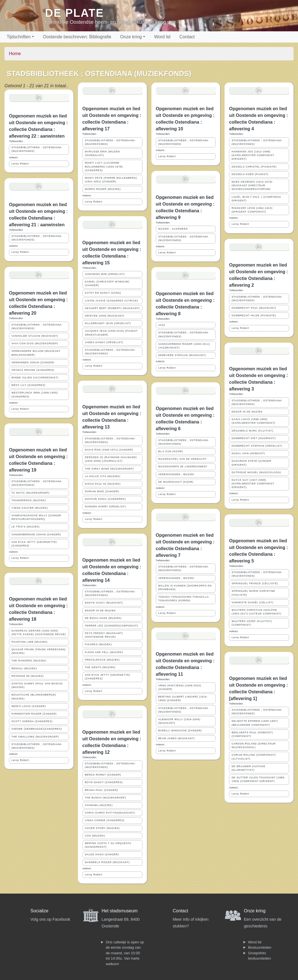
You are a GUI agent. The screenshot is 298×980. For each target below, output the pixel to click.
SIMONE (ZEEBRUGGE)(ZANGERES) (37, 729)
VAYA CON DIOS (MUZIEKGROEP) (35, 343)
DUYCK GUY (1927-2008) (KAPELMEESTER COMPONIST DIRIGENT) (253, 484)
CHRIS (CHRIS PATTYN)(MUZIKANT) (110, 813)
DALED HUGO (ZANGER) (102, 854)
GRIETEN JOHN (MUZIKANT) (105, 316)
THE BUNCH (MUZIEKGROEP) (106, 798)
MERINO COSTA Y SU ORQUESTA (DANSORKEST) (108, 845)
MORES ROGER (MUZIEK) (103, 189)
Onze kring (131, 37)
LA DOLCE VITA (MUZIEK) (103, 476)
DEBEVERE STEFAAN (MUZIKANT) (182, 355)
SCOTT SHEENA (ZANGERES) (32, 721)
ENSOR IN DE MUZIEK (100, 611)
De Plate (74, 13)
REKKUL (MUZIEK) (24, 668)
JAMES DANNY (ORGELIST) (104, 342)
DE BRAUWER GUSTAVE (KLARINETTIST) (248, 768)
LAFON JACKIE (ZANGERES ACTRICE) (112, 301)
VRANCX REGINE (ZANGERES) (33, 370)
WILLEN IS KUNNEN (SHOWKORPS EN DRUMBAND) (185, 587)
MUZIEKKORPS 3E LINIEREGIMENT (183, 467)
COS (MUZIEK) (95, 836)
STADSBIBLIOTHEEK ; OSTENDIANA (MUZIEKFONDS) (37, 149)
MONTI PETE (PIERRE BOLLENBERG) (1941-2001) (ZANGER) (111, 180)
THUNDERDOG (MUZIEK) (29, 500)
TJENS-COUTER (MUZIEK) (30, 508)
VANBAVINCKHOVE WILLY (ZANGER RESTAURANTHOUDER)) (36, 517)
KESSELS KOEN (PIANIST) (250, 174)
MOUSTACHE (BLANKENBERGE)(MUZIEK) (34, 697)
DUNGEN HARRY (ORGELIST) (105, 507)
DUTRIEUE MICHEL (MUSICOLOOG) (256, 472)
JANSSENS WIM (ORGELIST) (105, 274)
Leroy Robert (20, 164)
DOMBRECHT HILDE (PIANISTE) (254, 315)
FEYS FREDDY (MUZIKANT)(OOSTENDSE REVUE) (104, 635)
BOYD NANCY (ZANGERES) (104, 782)
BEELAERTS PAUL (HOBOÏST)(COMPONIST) (252, 734)
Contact (187, 37)
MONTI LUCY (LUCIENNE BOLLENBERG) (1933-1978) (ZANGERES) (104, 166)
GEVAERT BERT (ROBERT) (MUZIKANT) (112, 308)
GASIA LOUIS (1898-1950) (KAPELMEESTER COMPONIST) (253, 421)
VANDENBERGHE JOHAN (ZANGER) (36, 534)
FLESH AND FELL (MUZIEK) (104, 652)
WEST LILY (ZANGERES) (28, 385)
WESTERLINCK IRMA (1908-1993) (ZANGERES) (35, 394)
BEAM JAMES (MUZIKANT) (177, 738)
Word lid (162, 37)
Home (15, 54)
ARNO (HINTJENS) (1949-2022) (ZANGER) (180, 687)
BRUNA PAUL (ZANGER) (102, 790)
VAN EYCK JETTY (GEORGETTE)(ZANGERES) (34, 544)
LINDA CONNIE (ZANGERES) (105, 820)
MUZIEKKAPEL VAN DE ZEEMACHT (183, 459)
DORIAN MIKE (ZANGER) (102, 491)
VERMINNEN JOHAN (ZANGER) (33, 362)
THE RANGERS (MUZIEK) (29, 661)
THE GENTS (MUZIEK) (100, 667)
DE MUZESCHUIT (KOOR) (176, 482)
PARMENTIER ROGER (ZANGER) (34, 714)
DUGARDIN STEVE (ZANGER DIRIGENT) (251, 463)
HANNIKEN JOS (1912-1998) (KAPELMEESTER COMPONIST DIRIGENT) (253, 155)
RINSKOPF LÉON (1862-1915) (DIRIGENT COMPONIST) (252, 210)
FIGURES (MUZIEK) (98, 644)
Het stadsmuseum (120, 911)
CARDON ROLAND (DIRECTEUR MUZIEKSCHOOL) (254, 745)
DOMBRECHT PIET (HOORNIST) (254, 438)
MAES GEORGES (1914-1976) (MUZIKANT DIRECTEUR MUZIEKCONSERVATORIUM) (252, 185)
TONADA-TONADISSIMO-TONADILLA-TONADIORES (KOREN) (184, 599)
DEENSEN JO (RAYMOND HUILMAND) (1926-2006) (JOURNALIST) (111, 459)
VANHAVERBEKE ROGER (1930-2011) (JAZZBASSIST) (184, 346)
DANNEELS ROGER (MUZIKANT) (107, 862)
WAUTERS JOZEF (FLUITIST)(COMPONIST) (252, 623)
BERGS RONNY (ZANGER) (103, 775)
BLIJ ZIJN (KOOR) (171, 451)
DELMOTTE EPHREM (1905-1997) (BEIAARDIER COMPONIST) (255, 723)
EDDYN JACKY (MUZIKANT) (104, 603)
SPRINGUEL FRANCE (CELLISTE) (255, 583)
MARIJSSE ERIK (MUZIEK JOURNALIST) (103, 153)
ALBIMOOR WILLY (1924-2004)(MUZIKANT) (179, 721)
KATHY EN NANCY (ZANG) (103, 293)
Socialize (39, 911)
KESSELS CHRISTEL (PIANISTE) (254, 167)
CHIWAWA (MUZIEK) (99, 805)
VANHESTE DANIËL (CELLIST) (252, 602)
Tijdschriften (19, 37)
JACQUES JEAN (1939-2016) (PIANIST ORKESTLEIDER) (111, 333)
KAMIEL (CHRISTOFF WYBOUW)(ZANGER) (107, 283)
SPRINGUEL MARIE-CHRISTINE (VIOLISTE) (253, 593)
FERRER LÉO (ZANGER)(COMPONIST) (111, 626)
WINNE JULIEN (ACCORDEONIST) (35, 378)
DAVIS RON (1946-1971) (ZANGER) (109, 450)
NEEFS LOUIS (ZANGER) (29, 706)
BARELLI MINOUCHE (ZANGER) (180, 731)
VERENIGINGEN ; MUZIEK (176, 474)
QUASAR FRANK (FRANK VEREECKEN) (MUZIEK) (39, 651)
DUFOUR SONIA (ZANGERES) (105, 499)
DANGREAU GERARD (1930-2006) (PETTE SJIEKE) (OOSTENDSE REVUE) (39, 632)
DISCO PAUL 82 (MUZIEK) (103, 484)
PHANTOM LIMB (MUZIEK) (29, 642)
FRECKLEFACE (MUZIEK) (102, 660)
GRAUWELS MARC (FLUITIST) (252, 431)
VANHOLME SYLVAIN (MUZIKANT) (35, 336)
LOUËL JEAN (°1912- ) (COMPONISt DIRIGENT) (256, 199)
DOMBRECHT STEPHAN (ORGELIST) (257, 446)
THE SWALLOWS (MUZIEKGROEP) (35, 737)
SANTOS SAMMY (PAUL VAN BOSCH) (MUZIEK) (37, 685)
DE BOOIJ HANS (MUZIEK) (103, 618)
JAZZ (162, 325)
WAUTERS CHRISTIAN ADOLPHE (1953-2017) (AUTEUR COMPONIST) (256, 612)
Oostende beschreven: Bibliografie (77, 37)
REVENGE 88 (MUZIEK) (28, 676)
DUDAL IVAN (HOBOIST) (248, 453)
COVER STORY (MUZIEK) (102, 828)
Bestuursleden (260, 947)
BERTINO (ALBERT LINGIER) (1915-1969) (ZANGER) (183, 699)
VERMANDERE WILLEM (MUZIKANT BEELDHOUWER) (36, 353)
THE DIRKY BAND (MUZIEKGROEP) (109, 469)
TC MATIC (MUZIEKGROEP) (30, 493)
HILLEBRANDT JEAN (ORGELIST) (108, 323)
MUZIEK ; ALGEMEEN (173, 229)
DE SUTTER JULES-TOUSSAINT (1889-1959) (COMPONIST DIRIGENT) (258, 779)
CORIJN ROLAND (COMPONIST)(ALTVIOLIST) (254, 757)
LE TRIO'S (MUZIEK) (26, 527)
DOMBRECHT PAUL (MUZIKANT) (254, 308)
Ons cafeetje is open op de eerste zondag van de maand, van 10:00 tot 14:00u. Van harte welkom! (125, 953)
